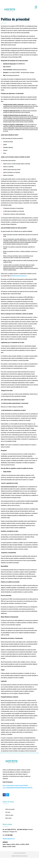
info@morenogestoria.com (9, 839)
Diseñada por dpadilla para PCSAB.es (19, 856)
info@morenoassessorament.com (19, 276)
